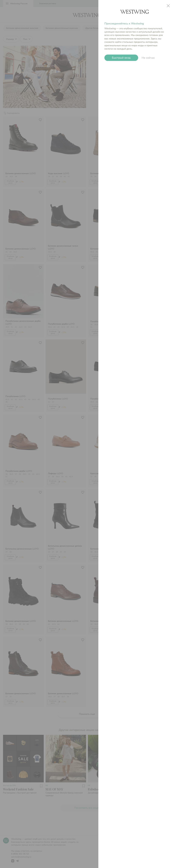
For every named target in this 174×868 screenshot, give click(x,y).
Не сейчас (148, 58)
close (168, 6)
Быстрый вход (121, 58)
